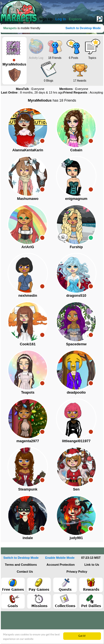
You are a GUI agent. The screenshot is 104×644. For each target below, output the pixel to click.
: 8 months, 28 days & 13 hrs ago (32, 92)
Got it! (82, 636)
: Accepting (83, 92)
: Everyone (30, 89)
